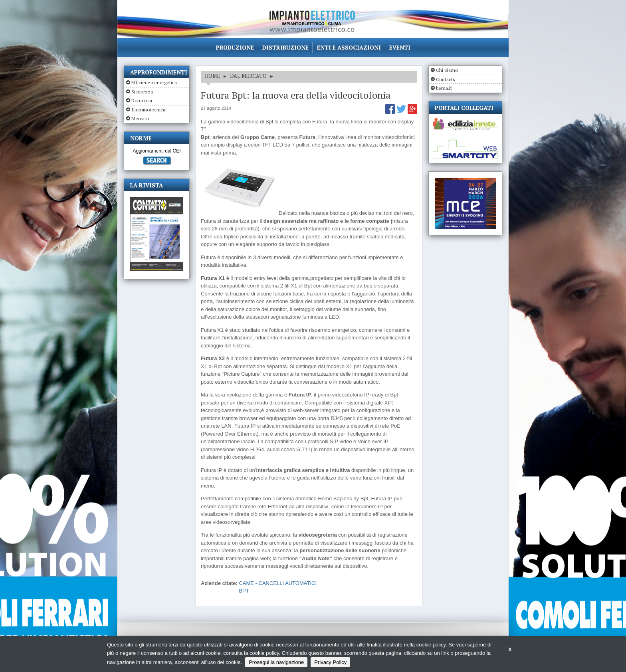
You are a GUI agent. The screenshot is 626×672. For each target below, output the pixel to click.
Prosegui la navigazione (276, 662)
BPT (244, 591)
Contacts (446, 79)
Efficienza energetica (154, 82)
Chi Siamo (447, 70)
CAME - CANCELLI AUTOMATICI (278, 583)
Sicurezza (142, 92)
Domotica (142, 100)
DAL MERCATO (248, 76)
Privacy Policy (330, 662)
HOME (212, 76)
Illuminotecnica (148, 110)
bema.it (444, 88)
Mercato (140, 118)
